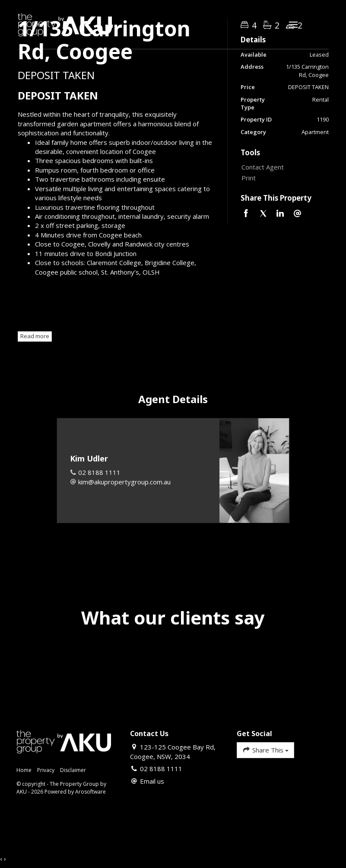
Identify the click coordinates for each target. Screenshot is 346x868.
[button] (283, 178)
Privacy (46, 770)
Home (24, 770)
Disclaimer (73, 770)
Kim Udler (89, 458)
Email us (152, 781)
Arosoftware (90, 792)
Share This (265, 750)
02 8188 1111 (99, 472)
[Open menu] (293, 25)
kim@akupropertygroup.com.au (124, 482)
